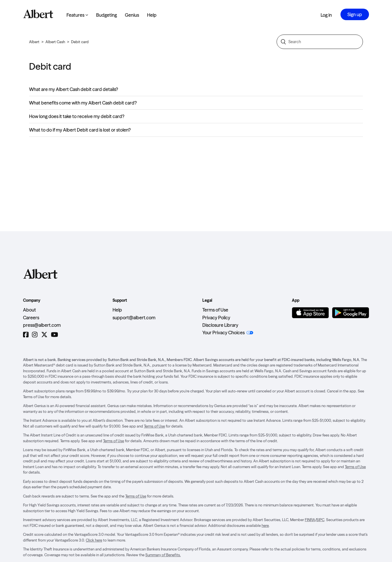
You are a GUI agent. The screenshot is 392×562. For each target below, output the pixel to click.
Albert (34, 42)
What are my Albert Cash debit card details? (74, 89)
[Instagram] (35, 335)
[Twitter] (44, 335)
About (30, 310)
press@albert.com (42, 325)
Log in (326, 15)
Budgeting (106, 15)
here (265, 525)
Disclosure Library (220, 325)
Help (152, 15)
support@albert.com (134, 318)
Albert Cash (55, 42)
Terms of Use (215, 310)
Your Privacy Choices (223, 333)
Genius (132, 15)
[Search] (320, 42)
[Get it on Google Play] (351, 313)
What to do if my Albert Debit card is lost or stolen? (80, 130)
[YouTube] (55, 335)
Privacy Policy (216, 318)
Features (77, 15)
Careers (31, 318)
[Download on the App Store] (310, 313)
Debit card (80, 42)
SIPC (320, 520)
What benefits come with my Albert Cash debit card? (83, 103)
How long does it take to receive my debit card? (77, 116)
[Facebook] (26, 335)
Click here (94, 540)
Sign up (355, 14)
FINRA (310, 520)
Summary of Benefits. (163, 555)
